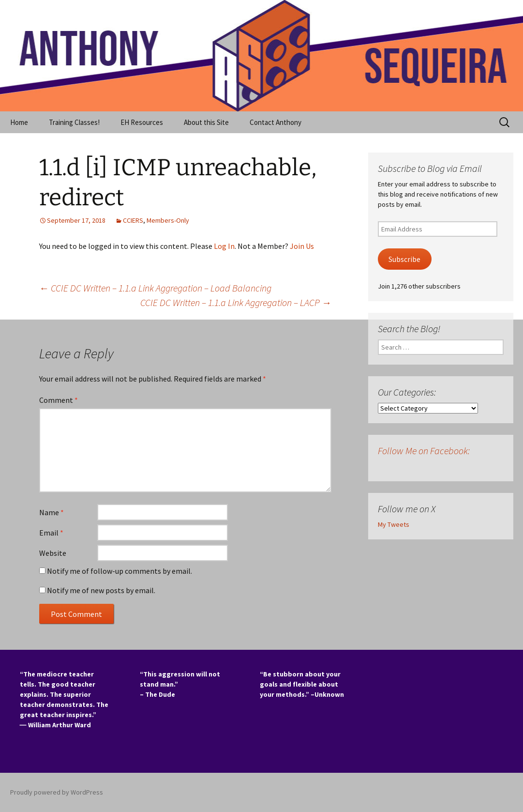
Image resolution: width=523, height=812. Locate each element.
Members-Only (168, 220)
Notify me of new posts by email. (101, 590)
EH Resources (142, 122)
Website (53, 553)
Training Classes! (74, 122)
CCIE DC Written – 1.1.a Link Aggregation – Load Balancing (155, 288)
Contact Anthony (276, 122)
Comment (59, 400)
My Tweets (394, 524)
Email (51, 533)
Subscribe (404, 259)
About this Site (206, 122)
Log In (224, 246)
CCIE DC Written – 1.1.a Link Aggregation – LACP (236, 302)
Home (19, 122)
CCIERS (133, 220)
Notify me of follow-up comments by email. (120, 571)
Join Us (302, 246)
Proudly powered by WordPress (57, 792)
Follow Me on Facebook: (424, 451)
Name (52, 512)
